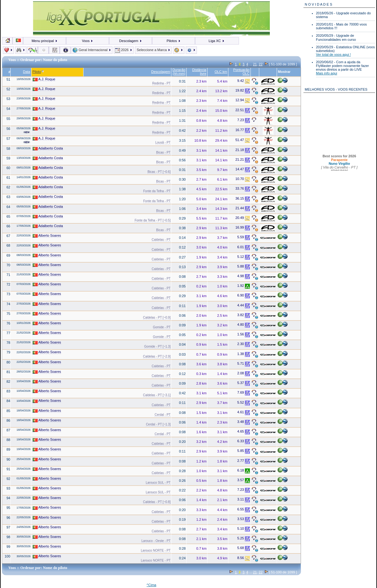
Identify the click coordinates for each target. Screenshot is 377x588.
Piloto (38, 72)
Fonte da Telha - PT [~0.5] (153, 220)
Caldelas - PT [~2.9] (157, 356)
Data (27, 72)
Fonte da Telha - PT (157, 191)
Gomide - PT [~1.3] (157, 346)
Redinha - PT (162, 83)
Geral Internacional (92, 50)
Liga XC (217, 41)
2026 (124, 50)
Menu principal (45, 41)
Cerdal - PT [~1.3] (158, 424)
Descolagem (131, 41)
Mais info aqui (327, 73)
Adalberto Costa (48, 148)
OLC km (221, 72)
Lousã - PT (163, 142)
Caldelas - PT (161, 240)
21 (255, 64)
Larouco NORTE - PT (156, 550)
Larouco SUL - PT (158, 483)
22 (260, 64)
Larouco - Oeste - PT (156, 541)
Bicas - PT (163, 152)
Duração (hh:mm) (179, 72)
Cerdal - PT (162, 415)
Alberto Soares (47, 236)
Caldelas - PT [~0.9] (157, 318)
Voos (88, 41)
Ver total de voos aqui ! (333, 55)
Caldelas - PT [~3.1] (157, 395)
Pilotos (174, 41)
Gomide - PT (162, 327)
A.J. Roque (44, 79)
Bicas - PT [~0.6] (159, 172)
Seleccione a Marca (153, 50)
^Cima (152, 585)
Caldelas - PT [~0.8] (157, 502)
